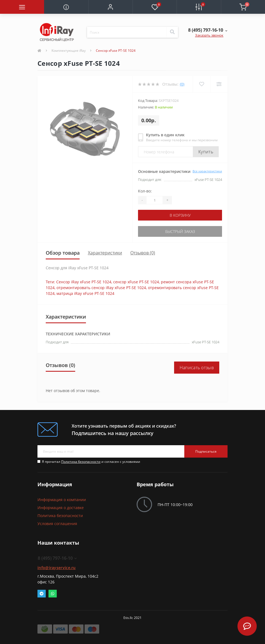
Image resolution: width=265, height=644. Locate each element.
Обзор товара (63, 253)
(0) (182, 84)
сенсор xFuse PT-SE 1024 (136, 282)
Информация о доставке (61, 508)
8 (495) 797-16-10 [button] (57, 558)
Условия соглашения (57, 524)
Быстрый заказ (180, 231)
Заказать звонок (209, 35)
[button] (110, 7)
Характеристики (105, 253)
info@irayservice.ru (57, 568)
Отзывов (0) (143, 253)
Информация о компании (62, 500)
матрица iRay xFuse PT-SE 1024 (85, 293)
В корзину (180, 215)
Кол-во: (145, 191)
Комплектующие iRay (69, 51)
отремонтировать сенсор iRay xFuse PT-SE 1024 (101, 288)
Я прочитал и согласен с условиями (91, 462)
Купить (206, 152)
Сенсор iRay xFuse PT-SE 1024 (84, 282)
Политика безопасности (81, 462)
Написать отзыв (197, 368)
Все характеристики (207, 171)
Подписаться (206, 451)
